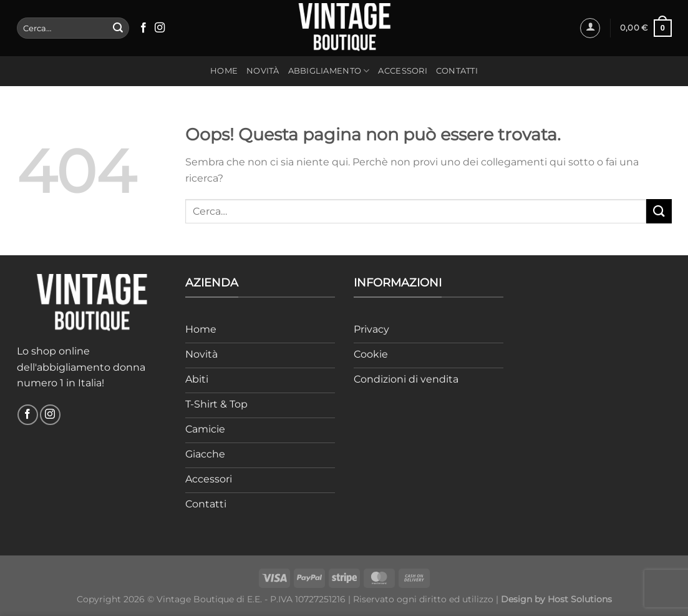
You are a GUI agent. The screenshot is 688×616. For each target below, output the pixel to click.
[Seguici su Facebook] (143, 28)
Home (224, 71)
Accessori (402, 71)
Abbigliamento (329, 71)
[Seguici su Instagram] (160, 28)
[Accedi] (590, 28)
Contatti (457, 71)
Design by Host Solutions (556, 599)
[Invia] (118, 28)
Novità (263, 71)
